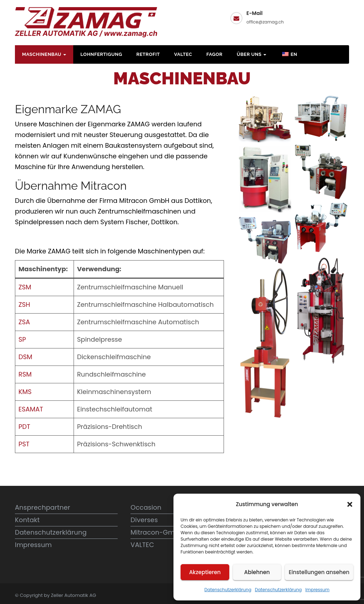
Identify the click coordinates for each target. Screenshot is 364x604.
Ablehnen (257, 572)
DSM (25, 357)
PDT (24, 427)
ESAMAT (31, 409)
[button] (350, 504)
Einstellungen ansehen (319, 572)
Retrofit (148, 54)
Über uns (251, 54)
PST (24, 444)
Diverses (144, 520)
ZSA (24, 322)
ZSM (25, 287)
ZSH (24, 304)
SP (22, 339)
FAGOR (214, 54)
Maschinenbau (44, 54)
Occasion (146, 507)
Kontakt (322, 17)
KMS (25, 392)
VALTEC (183, 54)
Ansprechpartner (43, 507)
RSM (25, 374)
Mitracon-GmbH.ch (162, 532)
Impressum (317, 590)
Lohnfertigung (101, 54)
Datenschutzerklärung (228, 590)
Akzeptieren (205, 572)
